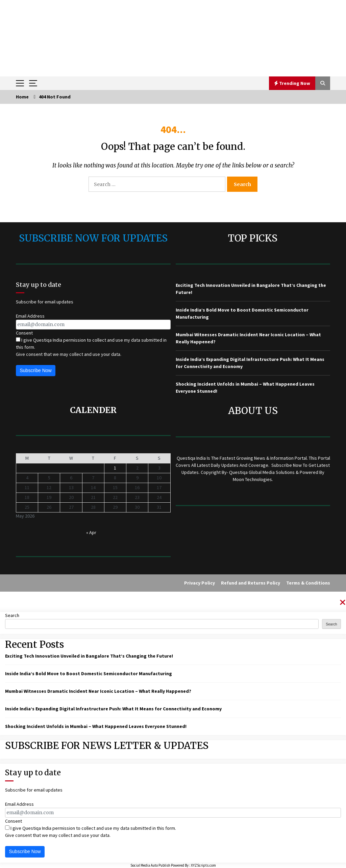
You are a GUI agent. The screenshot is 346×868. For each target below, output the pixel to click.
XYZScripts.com (203, 865)
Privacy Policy (200, 583)
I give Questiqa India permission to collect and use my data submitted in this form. (91, 344)
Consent (24, 333)
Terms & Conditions (308, 583)
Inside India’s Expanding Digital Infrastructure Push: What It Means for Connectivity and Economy (113, 709)
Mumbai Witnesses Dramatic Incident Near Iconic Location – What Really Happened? (98, 691)
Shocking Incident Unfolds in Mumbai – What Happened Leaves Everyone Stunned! (96, 726)
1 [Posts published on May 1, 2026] (115, 468)
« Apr (91, 532)
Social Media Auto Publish (150, 865)
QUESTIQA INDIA (173, 16)
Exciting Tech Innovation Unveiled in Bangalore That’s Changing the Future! (89, 656)
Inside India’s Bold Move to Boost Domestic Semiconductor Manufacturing (89, 673)
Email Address (30, 316)
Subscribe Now (36, 370)
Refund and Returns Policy (251, 583)
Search (12, 615)
